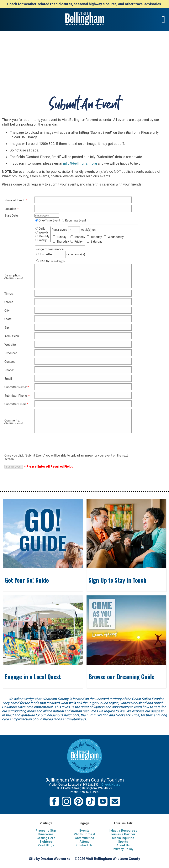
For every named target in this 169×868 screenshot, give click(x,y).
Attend (84, 842)
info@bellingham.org (80, 163)
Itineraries (46, 834)
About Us (123, 845)
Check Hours (111, 785)
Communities (84, 838)
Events (84, 831)
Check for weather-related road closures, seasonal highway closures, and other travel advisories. (84, 4)
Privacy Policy (123, 849)
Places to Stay (46, 831)
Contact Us (84, 845)
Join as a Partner (123, 834)
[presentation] (34, 442)
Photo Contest (84, 834)
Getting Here (46, 838)
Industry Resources (123, 831)
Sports (123, 842)
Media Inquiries (123, 838)
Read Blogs (46, 845)
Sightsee (46, 842)
